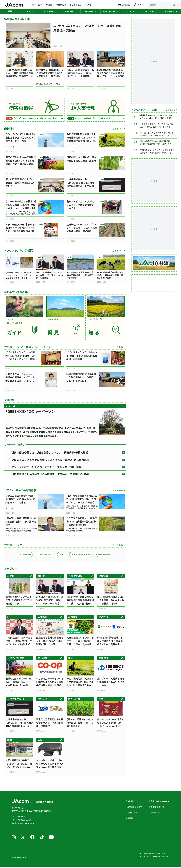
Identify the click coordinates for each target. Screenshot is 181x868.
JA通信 (49, 5)
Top (33, 5)
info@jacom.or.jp (26, 823)
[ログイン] (139, 5)
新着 (10, 11)
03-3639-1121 (24, 817)
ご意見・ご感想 (131, 813)
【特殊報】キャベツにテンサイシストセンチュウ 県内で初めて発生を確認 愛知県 (156, 117)
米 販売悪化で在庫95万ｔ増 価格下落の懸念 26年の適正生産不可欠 (157, 134)
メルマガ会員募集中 (134, 807)
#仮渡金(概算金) (104, 555)
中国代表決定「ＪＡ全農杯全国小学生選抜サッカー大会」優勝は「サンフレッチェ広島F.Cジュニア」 (157, 152)
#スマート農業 (25, 555)
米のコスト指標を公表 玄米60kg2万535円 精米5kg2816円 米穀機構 (156, 126)
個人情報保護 (154, 813)
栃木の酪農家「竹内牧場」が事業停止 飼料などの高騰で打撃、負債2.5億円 (157, 143)
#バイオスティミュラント (81, 555)
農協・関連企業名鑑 (156, 807)
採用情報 (129, 819)
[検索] (174, 5)
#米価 (61, 555)
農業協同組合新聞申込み (159, 802)
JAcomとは (61, 5)
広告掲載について (133, 802)
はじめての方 (75, 5)
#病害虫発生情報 (45, 555)
